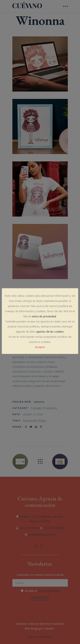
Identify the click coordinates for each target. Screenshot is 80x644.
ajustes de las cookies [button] (50, 331)
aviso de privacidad (44, 316)
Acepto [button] (40, 347)
